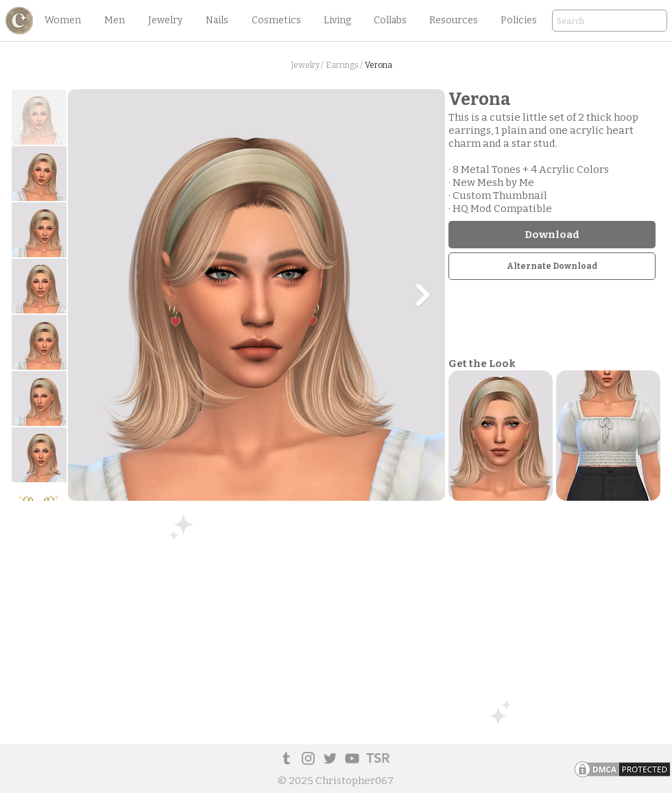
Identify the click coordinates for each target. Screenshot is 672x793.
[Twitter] (330, 758)
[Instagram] (308, 758)
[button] (62, 21)
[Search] (590, 22)
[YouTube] (352, 758)
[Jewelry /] (307, 66)
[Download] (552, 235)
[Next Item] (422, 295)
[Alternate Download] (552, 266)
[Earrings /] (344, 66)
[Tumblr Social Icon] (286, 758)
